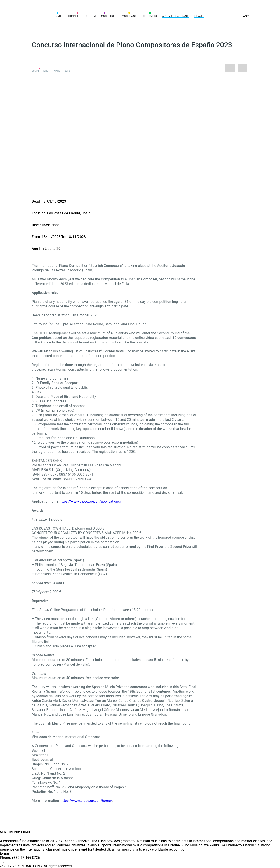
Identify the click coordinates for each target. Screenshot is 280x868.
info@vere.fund (23, 853)
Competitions (77, 16)
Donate (199, 16)
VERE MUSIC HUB (105, 16)
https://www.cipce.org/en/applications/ (90, 501)
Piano (57, 71)
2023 (67, 71)
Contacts (150, 16)
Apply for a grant (176, 16)
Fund (58, 16)
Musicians (129, 16)
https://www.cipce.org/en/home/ (86, 801)
